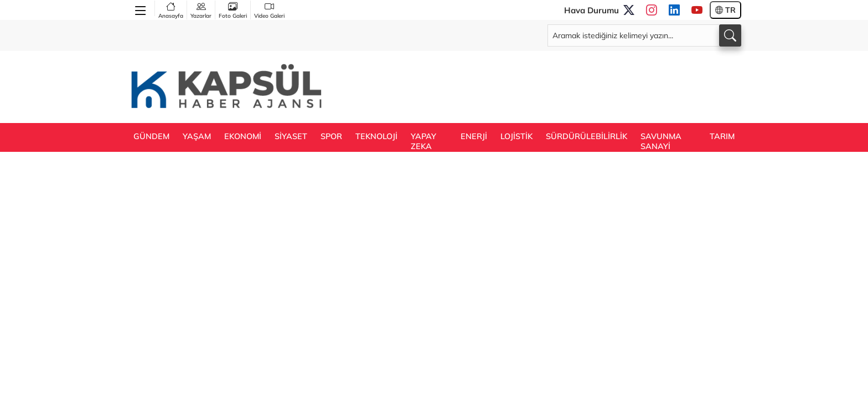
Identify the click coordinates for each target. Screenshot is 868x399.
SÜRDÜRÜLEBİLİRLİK (587, 136)
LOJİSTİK (516, 136)
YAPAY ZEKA (423, 141)
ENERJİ (474, 136)
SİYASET (291, 136)
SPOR (331, 136)
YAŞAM (197, 136)
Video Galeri (269, 10)
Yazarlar (201, 10)
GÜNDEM (151, 136)
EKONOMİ (243, 136)
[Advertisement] (540, 86)
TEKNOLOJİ (376, 136)
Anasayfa (171, 10)
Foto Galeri (233, 10)
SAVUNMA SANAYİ (661, 141)
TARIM (722, 136)
